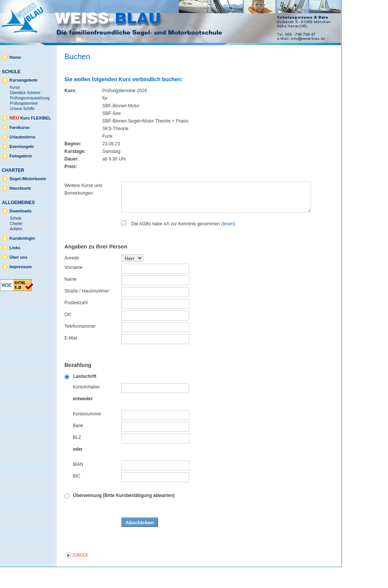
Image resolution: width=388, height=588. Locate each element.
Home (15, 57)
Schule (16, 218)
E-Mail (71, 359)
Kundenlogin (22, 238)
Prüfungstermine (24, 103)
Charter (16, 224)
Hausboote (20, 188)
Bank (78, 447)
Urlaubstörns (22, 137)
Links (15, 248)
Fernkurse (20, 127)
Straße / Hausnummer (87, 312)
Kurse (15, 87)
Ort (68, 335)
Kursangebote (23, 80)
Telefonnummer (80, 347)
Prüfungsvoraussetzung (30, 98)
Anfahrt (16, 229)
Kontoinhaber (86, 408)
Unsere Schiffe (22, 109)
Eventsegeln (22, 146)
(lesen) (228, 245)
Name (70, 300)
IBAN (78, 485)
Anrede (72, 279)
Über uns (19, 257)
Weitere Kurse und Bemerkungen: (83, 189)
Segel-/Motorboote (28, 179)
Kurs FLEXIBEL (30, 118)
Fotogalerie (21, 156)
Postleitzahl (76, 324)
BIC (77, 497)
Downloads (21, 211)
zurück (80, 576)
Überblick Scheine (25, 93)
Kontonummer (87, 435)
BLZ (77, 458)
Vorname (74, 288)
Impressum (21, 267)
